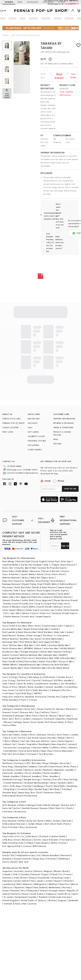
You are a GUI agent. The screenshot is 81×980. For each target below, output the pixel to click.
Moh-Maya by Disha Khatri (42, 677)
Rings (46, 763)
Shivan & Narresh (51, 571)
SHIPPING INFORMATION (64, 419)
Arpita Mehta (29, 607)
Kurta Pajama (66, 741)
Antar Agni (66, 561)
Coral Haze (8, 693)
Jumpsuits (37, 719)
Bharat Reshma (10, 639)
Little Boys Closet (11, 840)
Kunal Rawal (9, 635)
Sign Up (65, 546)
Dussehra (7, 859)
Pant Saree (50, 722)
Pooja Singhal (39, 561)
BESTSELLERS (34, 419)
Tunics (54, 712)
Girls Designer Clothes (13, 805)
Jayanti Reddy (27, 574)
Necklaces (7, 763)
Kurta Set (7, 808)
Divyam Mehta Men (12, 629)
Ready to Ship (65, 722)
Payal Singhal (44, 590)
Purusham (63, 635)
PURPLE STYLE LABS (11, 419)
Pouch (49, 786)
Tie (40, 754)
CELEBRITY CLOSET (36, 436)
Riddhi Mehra (51, 584)
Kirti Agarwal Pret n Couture (17, 846)
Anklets (19, 770)
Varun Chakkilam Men (35, 668)
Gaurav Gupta (60, 590)
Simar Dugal (9, 610)
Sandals (62, 783)
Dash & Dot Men (18, 626)
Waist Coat (10, 738)
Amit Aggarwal (23, 597)
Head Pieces (56, 766)
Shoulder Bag (9, 792)
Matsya (58, 607)
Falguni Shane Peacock (64, 565)
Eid (39, 855)
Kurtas (51, 735)
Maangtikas (21, 766)
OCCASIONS (33, 445)
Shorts (70, 738)
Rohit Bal (20, 587)
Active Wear (19, 754)
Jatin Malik (41, 645)
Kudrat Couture (10, 655)
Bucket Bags (42, 789)
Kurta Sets (30, 709)
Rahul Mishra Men (45, 658)
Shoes (53, 783)
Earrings (19, 763)
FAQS (56, 439)
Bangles (54, 763)
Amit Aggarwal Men (49, 642)
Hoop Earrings (71, 779)
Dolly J (47, 565)
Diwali (6, 855)
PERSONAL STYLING (37, 441)
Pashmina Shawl (52, 792)
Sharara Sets (26, 712)
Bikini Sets (8, 719)
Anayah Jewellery (55, 687)
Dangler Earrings (32, 779)
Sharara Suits (68, 805)
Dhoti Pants (32, 716)
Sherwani (42, 735)
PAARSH (63, 655)
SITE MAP (58, 444)
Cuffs (27, 763)
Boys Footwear (10, 827)
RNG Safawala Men (65, 658)
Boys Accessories (29, 827)
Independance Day (26, 855)
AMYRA (37, 693)
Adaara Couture (30, 613)
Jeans (54, 741)
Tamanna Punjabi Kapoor (65, 613)
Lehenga (31, 805)
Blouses (8, 722)
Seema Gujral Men (48, 661)
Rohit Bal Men (45, 632)
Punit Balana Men (28, 642)
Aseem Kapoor (44, 616)
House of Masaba (11, 607)
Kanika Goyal (11, 604)
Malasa (20, 610)
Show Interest (59, 76)
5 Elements (55, 690)
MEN (20, 2)
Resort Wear (65, 716)
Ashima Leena (39, 594)
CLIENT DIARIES (35, 450)
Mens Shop (47, 751)
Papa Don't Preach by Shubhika (18, 581)
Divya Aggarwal (44, 600)
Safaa (59, 610)
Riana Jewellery (36, 687)
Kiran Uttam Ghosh (55, 574)
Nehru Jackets (53, 821)
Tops (37, 712)
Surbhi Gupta (32, 610)
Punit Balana (57, 581)
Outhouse (47, 680)
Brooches (48, 754)
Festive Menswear (63, 751)
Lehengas (7, 709)
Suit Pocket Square (37, 738)
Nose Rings (8, 766)
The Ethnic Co (50, 635)
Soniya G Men (66, 661)
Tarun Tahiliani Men (12, 645)
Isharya (23, 677)
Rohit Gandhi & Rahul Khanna (41, 587)
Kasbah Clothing (62, 652)
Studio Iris (45, 613)
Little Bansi (32, 836)
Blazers (16, 741)
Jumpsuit (72, 744)
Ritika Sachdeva (11, 700)
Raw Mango (9, 561)
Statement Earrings (12, 779)
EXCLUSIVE (33, 423)
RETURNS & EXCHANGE (64, 423)
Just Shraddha (68, 684)
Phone (61, 481)
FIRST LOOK (8, 432)
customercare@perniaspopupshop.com (23, 473)
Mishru (25, 578)
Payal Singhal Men (12, 658)
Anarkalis (18, 709)
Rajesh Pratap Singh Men (36, 629)
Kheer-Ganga (34, 635)
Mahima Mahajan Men (31, 655)
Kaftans (45, 712)
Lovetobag (71, 687)
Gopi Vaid (64, 604)
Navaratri (66, 855)
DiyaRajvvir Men (11, 652)
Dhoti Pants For (57, 808)
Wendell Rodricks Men (30, 665)
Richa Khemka (71, 610)
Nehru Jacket (21, 735)
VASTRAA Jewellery (63, 680)
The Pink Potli (24, 680)
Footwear (32, 754)
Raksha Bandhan (51, 855)
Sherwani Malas (40, 747)
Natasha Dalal (23, 561)
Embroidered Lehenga (48, 805)
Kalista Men (46, 652)
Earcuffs (44, 766)
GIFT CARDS (33, 432)
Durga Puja (39, 859)
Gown (15, 712)
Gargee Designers (29, 652)
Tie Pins (22, 738)
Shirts (32, 735)
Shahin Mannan (12, 616)
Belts (70, 783)
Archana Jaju (48, 610)
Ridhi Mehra (22, 571)
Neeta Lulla (8, 597)
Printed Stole (31, 796)
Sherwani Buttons (40, 741)
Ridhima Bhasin (68, 584)
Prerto (24, 700)
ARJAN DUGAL (67, 648)
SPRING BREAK (10, 665)
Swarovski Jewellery (13, 773)
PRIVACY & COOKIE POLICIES (62, 433)
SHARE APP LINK (70, 489)
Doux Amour (9, 690)
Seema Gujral (64, 587)
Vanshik (54, 629)
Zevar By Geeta (25, 684)
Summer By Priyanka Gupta (52, 568)
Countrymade (49, 626)
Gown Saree (37, 722)
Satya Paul (54, 561)
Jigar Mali (15, 613)
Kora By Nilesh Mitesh (58, 668)
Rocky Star (8, 568)
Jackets (26, 719)
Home (5, 35)
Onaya (65, 571)
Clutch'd (36, 680)
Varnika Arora (64, 677)
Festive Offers (9, 725)
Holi (13, 855)
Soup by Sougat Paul (46, 604)
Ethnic (64, 747)
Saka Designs (42, 843)
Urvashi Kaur (28, 616)
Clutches (27, 786)
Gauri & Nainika (10, 574)
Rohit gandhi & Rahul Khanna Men (19, 632)
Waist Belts (59, 786)
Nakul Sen (35, 578)
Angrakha (32, 744)
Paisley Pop (54, 697)
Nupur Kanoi (48, 578)
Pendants (48, 770)
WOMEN (9, 2)
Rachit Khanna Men (12, 648)
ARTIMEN (28, 648)
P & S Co (20, 836)
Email (46, 481)
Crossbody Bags (25, 789)
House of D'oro (10, 687)
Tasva (5, 626)
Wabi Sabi (59, 632)
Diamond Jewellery (31, 776)
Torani (67, 607)
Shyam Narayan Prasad (66, 600)
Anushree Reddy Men (59, 645)
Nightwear (73, 719)
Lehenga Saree (21, 722)
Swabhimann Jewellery (47, 684)
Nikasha (52, 594)
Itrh (6, 613)
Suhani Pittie (68, 697)
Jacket (31, 824)
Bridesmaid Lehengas (13, 716)
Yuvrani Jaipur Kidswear (46, 840)
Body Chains (70, 766)
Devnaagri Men (10, 642)
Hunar (12, 684)
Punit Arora (28, 658)
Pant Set (7, 754)
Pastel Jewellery (52, 773)
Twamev (21, 635)
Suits (59, 735)
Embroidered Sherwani (14, 824)
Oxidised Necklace (33, 783)
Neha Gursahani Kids (13, 843)
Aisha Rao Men (51, 648)
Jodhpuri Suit (9, 744)
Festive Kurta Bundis (29, 751)
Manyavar (35, 571)
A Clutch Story (24, 690)
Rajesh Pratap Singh (33, 584)
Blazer (39, 824)
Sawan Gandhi (45, 607)
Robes (61, 738)
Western (73, 747)
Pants (66, 735)
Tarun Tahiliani (28, 590)
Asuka (69, 632)
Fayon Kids (8, 836)
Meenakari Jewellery (65, 770)
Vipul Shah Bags (24, 693)
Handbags (39, 786)
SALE (30, 427)
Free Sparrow (67, 840)
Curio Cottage (10, 677)
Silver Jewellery (51, 776)
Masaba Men (50, 655)
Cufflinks (55, 747)
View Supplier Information (66, 93)
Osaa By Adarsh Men (26, 568)
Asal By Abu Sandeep (31, 565)
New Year (24, 862)
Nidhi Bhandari (40, 690)
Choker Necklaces (13, 783)
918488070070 (72, 4)
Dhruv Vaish (34, 626)
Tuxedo (22, 744)
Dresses (6, 712)
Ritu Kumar (8, 587)
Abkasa (38, 648)
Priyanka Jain (26, 604)
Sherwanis (71, 709)
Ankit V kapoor (65, 626)
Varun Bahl (63, 594)
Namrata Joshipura (42, 597)
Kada (46, 783)
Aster (5, 684)
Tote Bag (66, 789)
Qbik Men (28, 645)
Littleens (30, 843)
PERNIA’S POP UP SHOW (13, 423)
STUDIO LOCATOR (10, 427)
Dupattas (61, 719)
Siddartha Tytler (10, 590)
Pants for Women (48, 716)
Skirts (18, 719)
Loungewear (24, 747)
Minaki (23, 687)
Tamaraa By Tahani (51, 45)
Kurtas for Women (55, 709)
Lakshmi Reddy (58, 836)
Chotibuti (44, 836)
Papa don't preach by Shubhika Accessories (24, 697)
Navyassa (27, 840)
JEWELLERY (32, 2)
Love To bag (9, 680)
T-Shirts (6, 741)
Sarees (40, 709)
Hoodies (52, 738)
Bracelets (37, 763)
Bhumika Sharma (63, 597)
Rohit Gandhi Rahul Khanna (16, 594)
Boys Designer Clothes (14, 821)
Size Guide (73, 76)
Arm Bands (8, 770)
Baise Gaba (8, 571)
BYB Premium (40, 846)
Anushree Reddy (10, 565)
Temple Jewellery (11, 776)
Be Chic (66, 690)
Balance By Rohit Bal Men (55, 665)
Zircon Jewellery (33, 773)
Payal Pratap (42, 581)
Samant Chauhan (11, 600)
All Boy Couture (59, 843)
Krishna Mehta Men (53, 639)
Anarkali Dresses (30, 808)
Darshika (24, 639)
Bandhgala (44, 744)
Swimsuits (49, 719)
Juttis (5, 786)
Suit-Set (25, 741)
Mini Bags (55, 789)
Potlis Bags (16, 786)
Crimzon (33, 700)
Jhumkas (47, 779)
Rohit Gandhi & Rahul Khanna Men (20, 661)
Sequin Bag (23, 792)
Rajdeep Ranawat (11, 584)
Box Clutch (37, 792)
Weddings (63, 859)
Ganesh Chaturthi (22, 859)
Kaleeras (33, 766)
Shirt (47, 824)
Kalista (40, 574)
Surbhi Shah (28, 600)
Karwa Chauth (10, 862)
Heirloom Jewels (33, 770)
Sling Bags (10, 789)
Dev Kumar (36, 639)
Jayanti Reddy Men (12, 668)
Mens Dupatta (59, 744)
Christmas (51, 859)
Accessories (10, 747)
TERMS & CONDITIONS (63, 427)
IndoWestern (11, 751)
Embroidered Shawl (12, 796)
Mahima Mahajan (11, 578)
